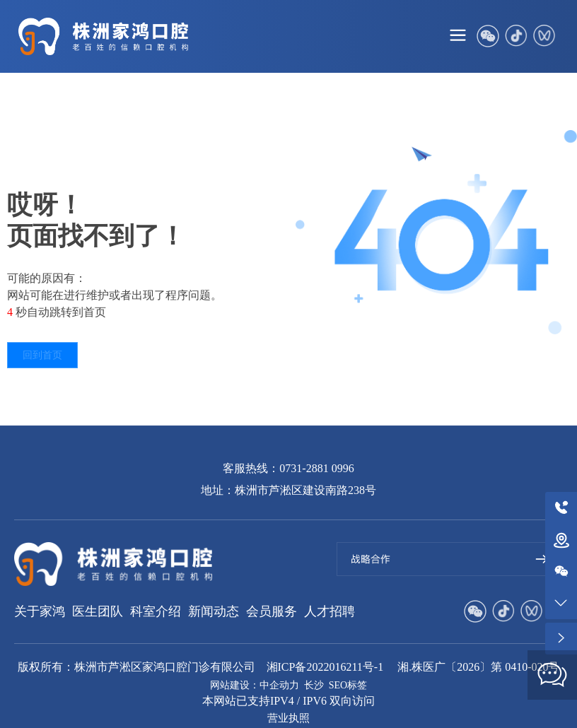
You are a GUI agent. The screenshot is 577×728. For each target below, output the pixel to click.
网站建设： (235, 685)
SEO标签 (348, 685)
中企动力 (279, 685)
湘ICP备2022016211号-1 (325, 667)
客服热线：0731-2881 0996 (288, 468)
